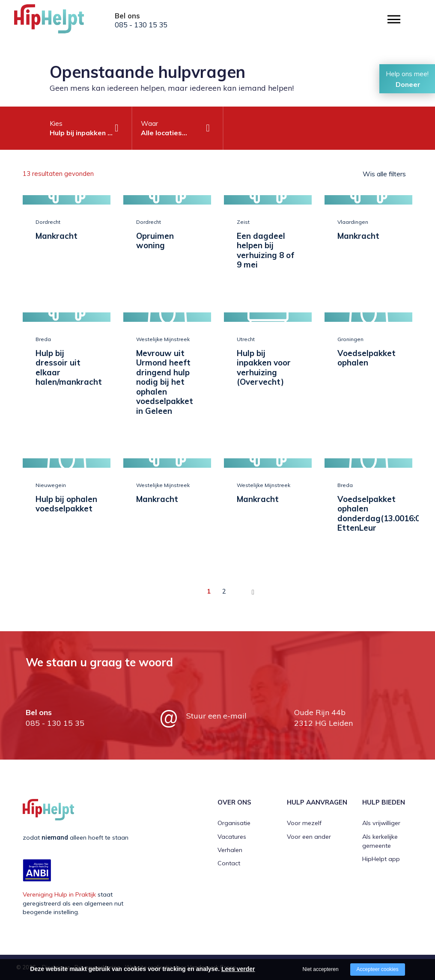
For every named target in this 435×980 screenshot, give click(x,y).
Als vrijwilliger (381, 823)
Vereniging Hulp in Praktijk (59, 894)
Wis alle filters (384, 174)
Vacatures (232, 837)
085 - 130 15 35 (141, 25)
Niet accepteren (321, 969)
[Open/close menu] (394, 19)
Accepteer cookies (378, 969)
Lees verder (238, 969)
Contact (229, 863)
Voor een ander (309, 837)
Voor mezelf (304, 823)
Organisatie (234, 823)
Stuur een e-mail (216, 716)
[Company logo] (57, 21)
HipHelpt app (381, 859)
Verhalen (230, 850)
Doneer (408, 84)
